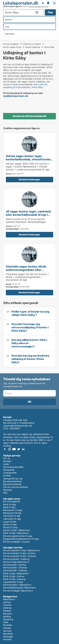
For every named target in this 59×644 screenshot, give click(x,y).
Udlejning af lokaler (32, 44)
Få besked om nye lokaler (43, 3)
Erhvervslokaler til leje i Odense (20, 556)
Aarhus (7, 602)
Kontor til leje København (16, 562)
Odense (7, 605)
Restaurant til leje (12, 513)
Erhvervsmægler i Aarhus (16, 542)
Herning (7, 631)
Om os (7, 458)
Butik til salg (10, 504)
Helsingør (8, 637)
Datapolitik (9, 470)
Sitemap (7, 490)
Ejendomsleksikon (13, 481)
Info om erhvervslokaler (16, 487)
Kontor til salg (10, 527)
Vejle (6, 622)
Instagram (9, 449)
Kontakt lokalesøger (30, 179)
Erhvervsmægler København (18, 591)
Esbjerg (7, 611)
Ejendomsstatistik (12, 484)
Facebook (5, 449)
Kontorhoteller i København (17, 585)
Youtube (14, 449)
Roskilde (8, 625)
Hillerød (7, 628)
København (9, 599)
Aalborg (7, 608)
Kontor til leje (10, 524)
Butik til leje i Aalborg (14, 579)
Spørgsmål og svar (13, 479)
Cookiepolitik (10, 473)
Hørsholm (8, 634)
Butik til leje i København (16, 533)
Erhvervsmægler (11, 44)
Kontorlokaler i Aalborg (15, 570)
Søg (50, 12)
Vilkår (6, 464)
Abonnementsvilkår (13, 467)
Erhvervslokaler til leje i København (21, 550)
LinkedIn (23, 449)
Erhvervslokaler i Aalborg (16, 559)
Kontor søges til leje (12, 47)
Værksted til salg (12, 519)
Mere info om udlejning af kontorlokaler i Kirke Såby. (25, 86)
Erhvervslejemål (11, 501)
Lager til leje (10, 522)
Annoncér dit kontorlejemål (29, 116)
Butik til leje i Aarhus (14, 576)
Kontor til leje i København (17, 530)
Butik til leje (9, 507)
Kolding (7, 616)
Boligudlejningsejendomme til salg (21, 539)
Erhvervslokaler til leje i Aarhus (19, 553)
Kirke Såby (49, 47)
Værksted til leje (12, 516)
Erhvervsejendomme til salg (18, 536)
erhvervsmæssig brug (38, 6)
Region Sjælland (33, 47)
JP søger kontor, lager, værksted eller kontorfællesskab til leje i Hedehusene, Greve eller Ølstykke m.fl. (28, 216)
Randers (7, 614)
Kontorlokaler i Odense (15, 568)
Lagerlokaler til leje (13, 582)
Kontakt (7, 461)
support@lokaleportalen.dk (18, 426)
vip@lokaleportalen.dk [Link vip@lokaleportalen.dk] (15, 96)
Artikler (7, 476)
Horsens (7, 639)
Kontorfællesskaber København (20, 588)
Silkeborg (8, 619)
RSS (5, 493)
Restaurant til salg (13, 510)
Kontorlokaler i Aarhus (15, 565)
